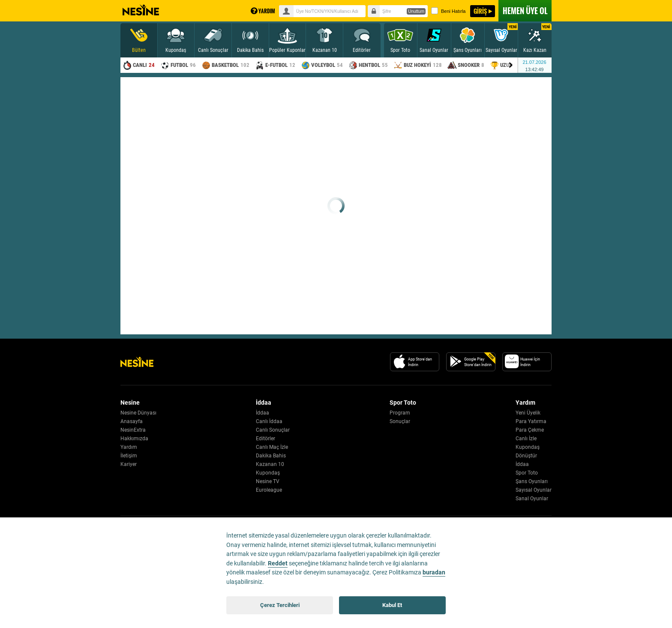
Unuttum (416, 11)
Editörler (265, 439)
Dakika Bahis (271, 456)
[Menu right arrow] (511, 65)
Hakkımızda (134, 439)
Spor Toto (527, 473)
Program (400, 413)
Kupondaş (268, 473)
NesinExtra (133, 430)
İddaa (262, 413)
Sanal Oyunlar (532, 499)
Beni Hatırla (448, 11)
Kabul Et (392, 605)
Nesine (141, 10)
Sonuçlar (400, 421)
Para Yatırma (531, 421)
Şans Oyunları (532, 481)
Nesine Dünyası (138, 413)
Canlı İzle (526, 439)
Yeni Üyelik (528, 413)
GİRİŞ (480, 11)
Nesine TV (268, 481)
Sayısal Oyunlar (534, 490)
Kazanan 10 (270, 464)
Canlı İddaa (269, 421)
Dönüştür (526, 456)
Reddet (278, 563)
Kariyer (129, 464)
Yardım (129, 447)
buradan (434, 572)
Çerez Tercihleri (280, 605)
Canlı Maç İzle (272, 447)
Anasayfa (132, 421)
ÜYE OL (525, 11)
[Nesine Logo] (137, 362)
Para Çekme (530, 430)
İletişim (129, 456)
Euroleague (269, 490)
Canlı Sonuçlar (273, 430)
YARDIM (263, 11)
